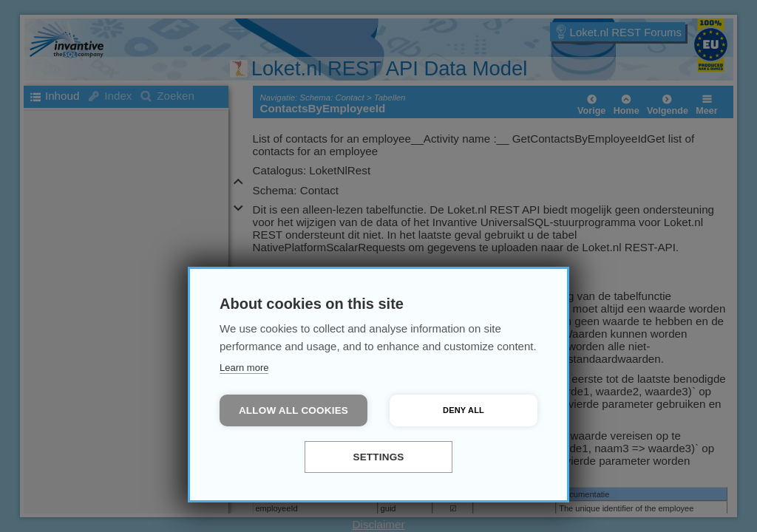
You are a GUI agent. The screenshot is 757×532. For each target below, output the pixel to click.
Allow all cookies (293, 410)
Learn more (244, 368)
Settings (378, 457)
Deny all (464, 410)
